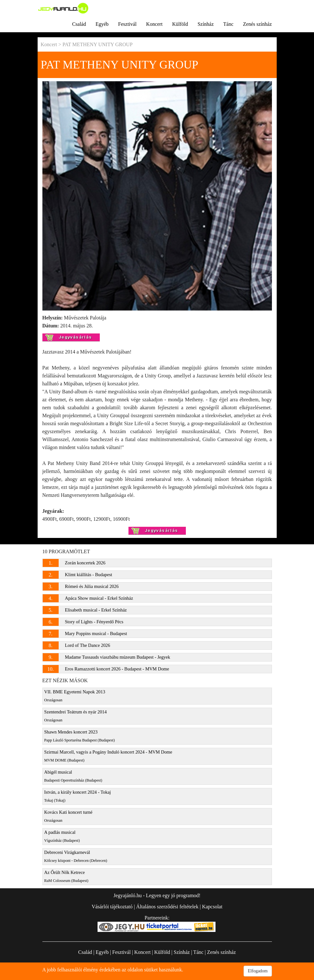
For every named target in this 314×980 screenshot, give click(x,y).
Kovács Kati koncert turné (68, 816)
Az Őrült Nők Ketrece (66, 876)
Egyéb (102, 24)
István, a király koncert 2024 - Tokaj (78, 796)
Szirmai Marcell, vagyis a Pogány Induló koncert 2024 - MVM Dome (108, 756)
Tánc (228, 24)
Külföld (180, 24)
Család (79, 24)
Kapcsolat (212, 907)
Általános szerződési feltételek (167, 907)
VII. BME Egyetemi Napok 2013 (75, 696)
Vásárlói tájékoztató (112, 907)
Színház (206, 24)
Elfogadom (258, 971)
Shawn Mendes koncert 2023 (80, 736)
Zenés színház (257, 24)
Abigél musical (73, 776)
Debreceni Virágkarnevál (76, 856)
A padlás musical (62, 836)
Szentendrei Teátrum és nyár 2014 (76, 716)
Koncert (154, 24)
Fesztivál (128, 24)
